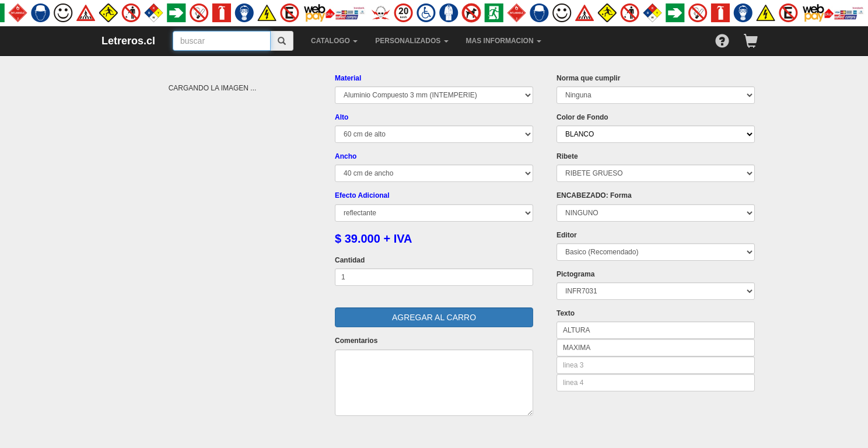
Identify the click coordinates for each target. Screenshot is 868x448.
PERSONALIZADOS (412, 41)
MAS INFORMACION (504, 41)
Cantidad (350, 260)
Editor (567, 235)
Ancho (346, 156)
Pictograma (575, 274)
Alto (342, 117)
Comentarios (356, 341)
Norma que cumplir (588, 78)
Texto (566, 313)
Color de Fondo (582, 117)
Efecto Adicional (362, 195)
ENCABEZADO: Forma (594, 195)
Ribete (567, 156)
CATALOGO (334, 41)
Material (348, 78)
